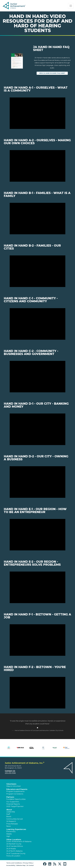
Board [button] (9, 817)
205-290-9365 (10, 773)
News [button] (8, 826)
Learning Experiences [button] (16, 829)
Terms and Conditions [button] (14, 863)
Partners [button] (10, 797)
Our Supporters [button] (13, 802)
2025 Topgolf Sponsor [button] (15, 806)
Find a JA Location (13, 856)
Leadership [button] (11, 812)
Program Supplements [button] (15, 791)
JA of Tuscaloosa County (16, 853)
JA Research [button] (11, 821)
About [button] (9, 810)
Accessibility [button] (11, 865)
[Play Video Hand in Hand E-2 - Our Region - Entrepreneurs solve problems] (37, 587)
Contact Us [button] (10, 771)
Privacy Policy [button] (28, 863)
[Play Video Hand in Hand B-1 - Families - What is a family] (37, 219)
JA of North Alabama (14, 851)
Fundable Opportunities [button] (16, 799)
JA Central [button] (30, 865)
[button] (45, 864)
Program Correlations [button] (15, 794)
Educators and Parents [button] (17, 789)
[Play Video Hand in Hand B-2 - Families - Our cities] (37, 271)
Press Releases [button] (12, 824)
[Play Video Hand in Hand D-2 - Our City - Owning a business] (37, 482)
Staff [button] (8, 814)
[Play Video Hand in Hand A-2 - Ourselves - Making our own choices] (37, 166)
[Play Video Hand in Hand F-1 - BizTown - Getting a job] (37, 640)
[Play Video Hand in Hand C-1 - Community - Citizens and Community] (37, 324)
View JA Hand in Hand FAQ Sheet (53, 73)
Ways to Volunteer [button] (14, 786)
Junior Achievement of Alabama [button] (19, 841)
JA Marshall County (14, 844)
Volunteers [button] (11, 784)
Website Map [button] (21, 865)
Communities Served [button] (15, 819)
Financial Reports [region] (13, 804)
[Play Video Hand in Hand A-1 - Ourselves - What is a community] (37, 113)
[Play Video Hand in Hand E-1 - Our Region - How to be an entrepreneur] (37, 535)
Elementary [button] (11, 831)
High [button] (8, 836)
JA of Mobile (11, 849)
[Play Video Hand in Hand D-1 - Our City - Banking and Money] (37, 429)
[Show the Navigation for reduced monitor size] (71, 6)
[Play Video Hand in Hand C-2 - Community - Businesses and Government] (37, 377)
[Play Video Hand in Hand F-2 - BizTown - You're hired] (37, 693)
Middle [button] (9, 834)
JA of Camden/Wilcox (15, 846)
